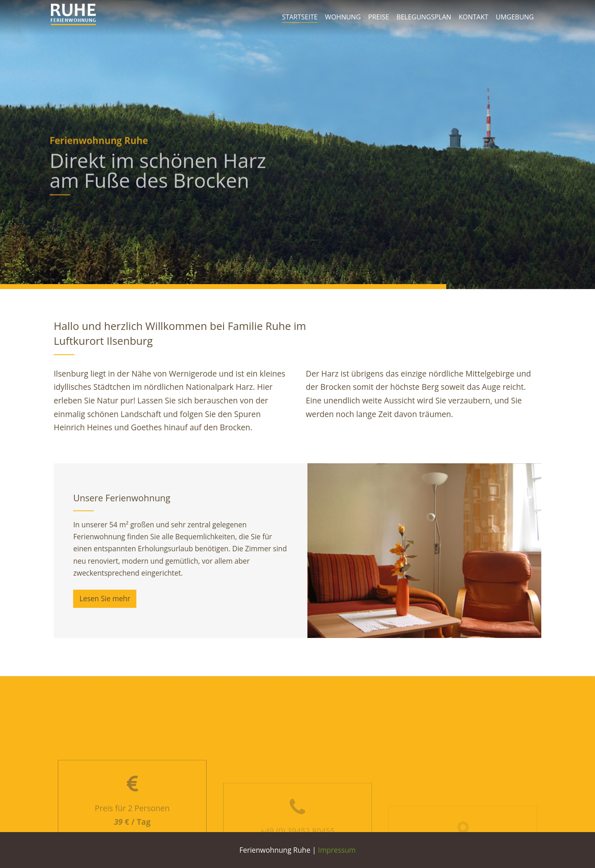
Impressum (337, 850)
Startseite (300, 17)
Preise (379, 17)
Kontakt (474, 17)
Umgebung (515, 17)
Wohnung (343, 17)
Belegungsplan (424, 17)
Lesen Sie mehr (105, 599)
